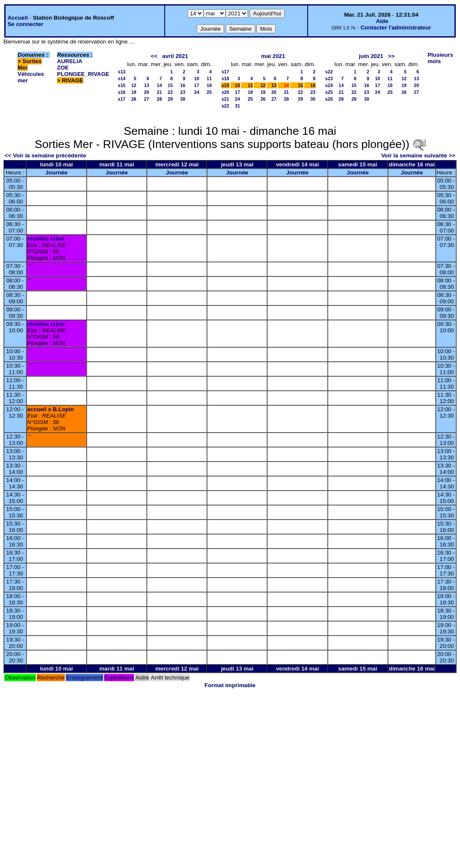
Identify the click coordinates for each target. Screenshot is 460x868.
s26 (329, 99)
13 (147, 85)
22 (170, 92)
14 (160, 85)
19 (134, 92)
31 (238, 106)
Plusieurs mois (440, 58)
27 (147, 99)
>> (391, 56)
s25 (329, 92)
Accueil (18, 18)
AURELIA (70, 61)
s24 (329, 85)
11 (209, 78)
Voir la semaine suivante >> (418, 155)
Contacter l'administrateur (396, 28)
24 (197, 92)
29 (170, 99)
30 (183, 99)
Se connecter (26, 24)
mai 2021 (273, 56)
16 (183, 85)
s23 (329, 78)
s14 (122, 78)
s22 (225, 106)
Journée (56, 173)
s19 (225, 85)
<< (154, 56)
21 (160, 92)
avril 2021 (175, 56)
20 (147, 92)
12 (134, 85)
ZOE (63, 68)
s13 (122, 72)
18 (209, 85)
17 (197, 85)
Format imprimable (230, 685)
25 (209, 92)
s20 (225, 92)
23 (183, 92)
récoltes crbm (46, 239)
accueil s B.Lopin (51, 409)
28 (160, 99)
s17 (122, 99)
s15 (122, 85)
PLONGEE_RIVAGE (83, 74)
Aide (382, 21)
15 (170, 85)
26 (134, 99)
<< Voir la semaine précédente (45, 155)
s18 (225, 78)
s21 (225, 99)
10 (197, 78)
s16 (122, 92)
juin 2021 (371, 56)
